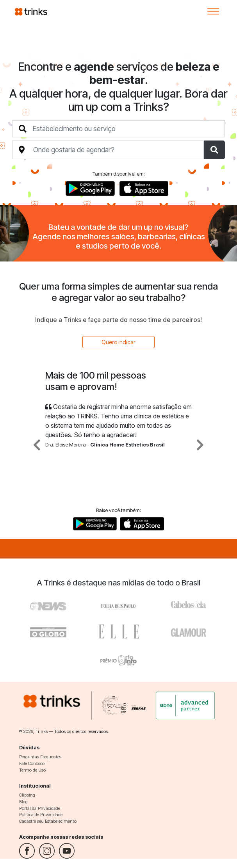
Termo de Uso (32, 770)
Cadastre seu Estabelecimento (48, 821)
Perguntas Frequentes (40, 757)
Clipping (27, 795)
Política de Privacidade (41, 815)
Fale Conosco (32, 763)
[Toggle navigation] (213, 11)
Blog (23, 802)
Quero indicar (118, 342)
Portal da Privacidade (40, 808)
